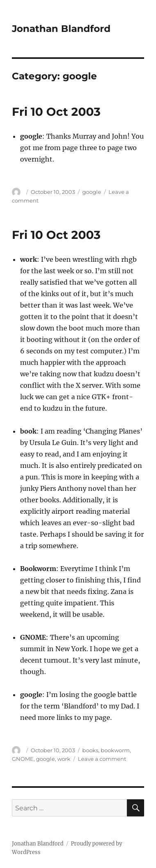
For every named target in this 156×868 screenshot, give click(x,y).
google (92, 192)
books (90, 750)
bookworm (115, 750)
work (64, 759)
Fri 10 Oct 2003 (56, 112)
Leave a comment (102, 759)
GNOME (23, 759)
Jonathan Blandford (61, 29)
